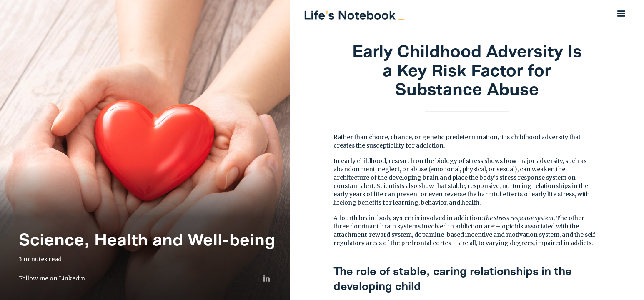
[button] (621, 14)
